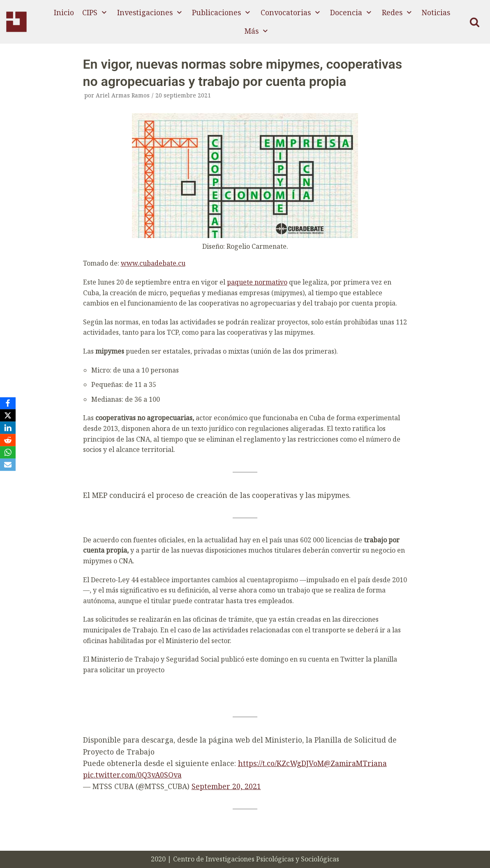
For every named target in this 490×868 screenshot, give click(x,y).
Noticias (436, 12)
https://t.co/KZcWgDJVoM (281, 763)
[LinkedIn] (8, 428)
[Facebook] (8, 403)
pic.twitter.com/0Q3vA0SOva (132, 775)
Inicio (64, 12)
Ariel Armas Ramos (123, 95)
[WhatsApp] (8, 453)
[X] (8, 416)
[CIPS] (16, 22)
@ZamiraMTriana (355, 763)
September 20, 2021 (226, 786)
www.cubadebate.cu (153, 263)
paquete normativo (257, 282)
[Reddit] (8, 440)
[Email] (8, 465)
